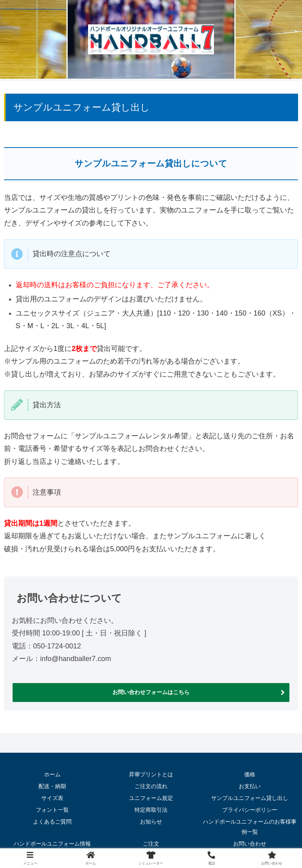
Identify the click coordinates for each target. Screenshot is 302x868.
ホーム (52, 773)
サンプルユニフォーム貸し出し (250, 796)
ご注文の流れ (151, 785)
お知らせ (151, 819)
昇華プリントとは (151, 773)
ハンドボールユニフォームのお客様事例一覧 (250, 824)
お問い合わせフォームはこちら (151, 692)
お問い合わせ (250, 840)
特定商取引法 (151, 807)
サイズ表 (52, 796)
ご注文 (151, 840)
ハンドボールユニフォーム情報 (52, 840)
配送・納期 (52, 785)
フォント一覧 (52, 807)
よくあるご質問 (52, 819)
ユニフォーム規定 (151, 796)
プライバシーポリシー (250, 807)
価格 (250, 773)
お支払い (250, 785)
